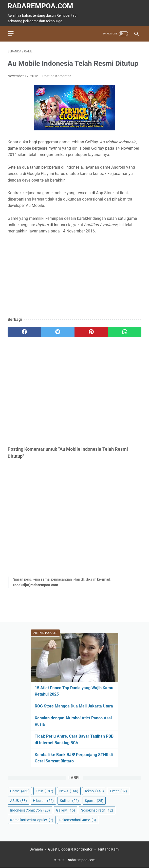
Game (20, 791)
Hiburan (43, 801)
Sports (94, 801)
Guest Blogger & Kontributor (70, 849)
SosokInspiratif (97, 810)
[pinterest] (91, 332)
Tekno (94, 791)
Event (118, 791)
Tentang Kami (108, 849)
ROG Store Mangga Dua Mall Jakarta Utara (74, 706)
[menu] (11, 34)
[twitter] (58, 332)
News (69, 791)
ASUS (18, 801)
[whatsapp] (125, 332)
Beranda (36, 849)
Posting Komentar (57, 76)
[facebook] (24, 332)
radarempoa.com (40, 6)
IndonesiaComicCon (30, 810)
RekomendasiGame (78, 820)
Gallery (66, 810)
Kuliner (69, 801)
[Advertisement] (74, 276)
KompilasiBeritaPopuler (32, 820)
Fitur (44, 791)
